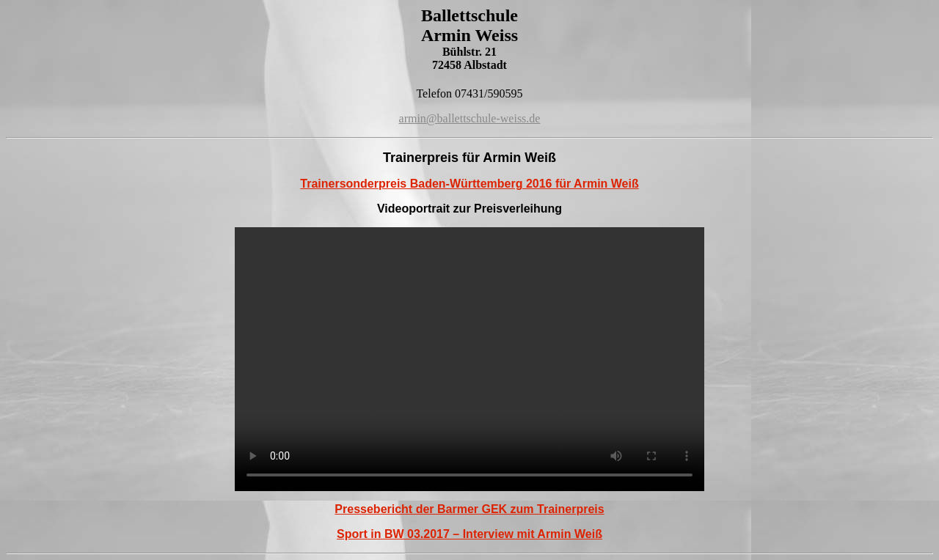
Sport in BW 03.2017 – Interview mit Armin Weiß (469, 534)
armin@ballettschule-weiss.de (470, 118)
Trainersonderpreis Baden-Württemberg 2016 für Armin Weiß (469, 184)
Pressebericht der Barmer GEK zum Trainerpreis (469, 509)
